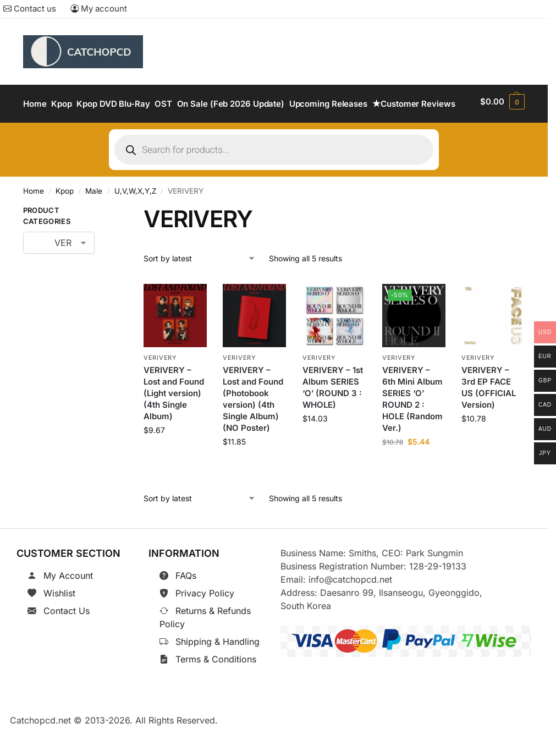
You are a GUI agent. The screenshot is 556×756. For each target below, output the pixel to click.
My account (99, 9)
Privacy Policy (205, 621)
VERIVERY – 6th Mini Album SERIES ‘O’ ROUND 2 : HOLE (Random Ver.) (412, 427)
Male (94, 220)
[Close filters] (112, 241)
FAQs (186, 604)
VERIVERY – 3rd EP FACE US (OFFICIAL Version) (489, 415)
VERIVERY (160, 386)
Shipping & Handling (218, 670)
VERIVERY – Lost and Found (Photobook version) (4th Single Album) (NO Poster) (253, 427)
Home (34, 220)
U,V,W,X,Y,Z (135, 220)
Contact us (30, 9)
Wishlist (59, 621)
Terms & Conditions (216, 687)
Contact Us (67, 639)
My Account (68, 604)
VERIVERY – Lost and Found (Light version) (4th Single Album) (174, 421)
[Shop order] (200, 287)
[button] (503, 118)
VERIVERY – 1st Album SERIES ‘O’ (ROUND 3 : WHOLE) (333, 415)
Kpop (65, 220)
